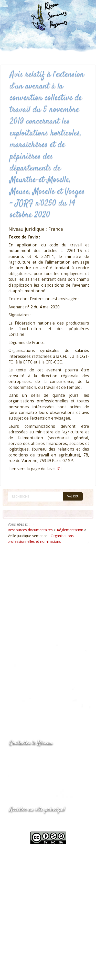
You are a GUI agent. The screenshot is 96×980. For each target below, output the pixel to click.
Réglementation (70, 530)
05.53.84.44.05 (28, 756)
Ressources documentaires (30, 530)
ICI (59, 469)
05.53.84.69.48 (28, 766)
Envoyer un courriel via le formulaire (48, 776)
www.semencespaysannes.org (38, 822)
